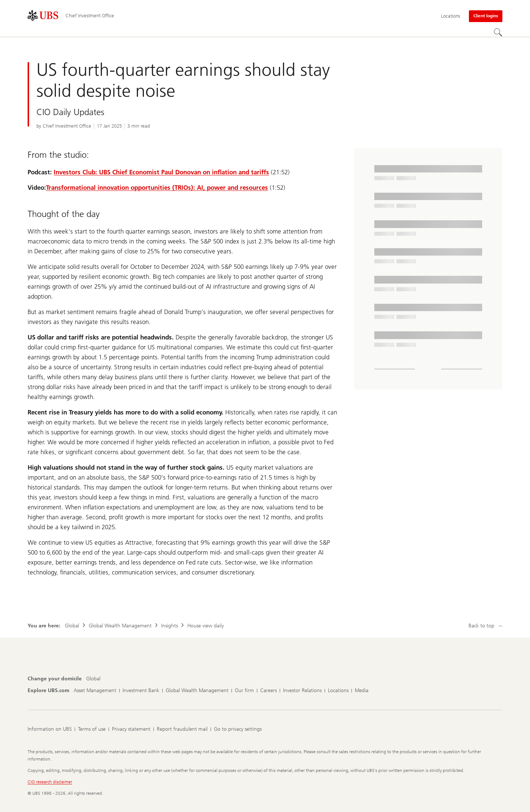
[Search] (498, 32)
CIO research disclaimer (50, 782)
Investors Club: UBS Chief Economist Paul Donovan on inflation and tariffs (161, 172)
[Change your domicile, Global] (93, 679)
